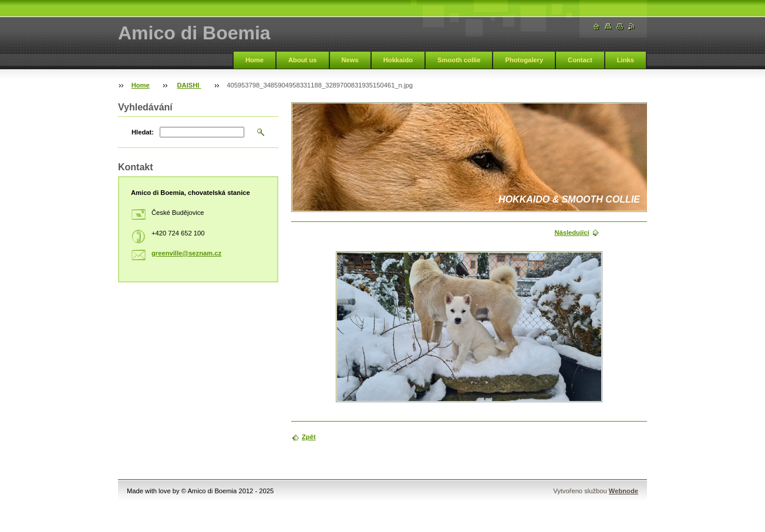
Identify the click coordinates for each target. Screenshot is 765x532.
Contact (580, 60)
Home (255, 60)
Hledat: (143, 132)
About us (302, 60)
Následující (572, 233)
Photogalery (524, 60)
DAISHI (189, 85)
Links (626, 60)
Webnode (624, 491)
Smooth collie (459, 60)
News (350, 60)
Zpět (309, 437)
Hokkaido (398, 60)
